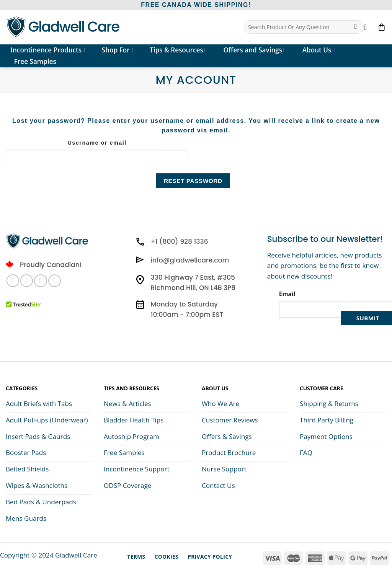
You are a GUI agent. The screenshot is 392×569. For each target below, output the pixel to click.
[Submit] (356, 27)
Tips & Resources (178, 50)
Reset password (193, 181)
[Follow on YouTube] (55, 281)
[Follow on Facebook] (13, 281)
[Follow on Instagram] (27, 281)
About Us (319, 50)
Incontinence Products (48, 50)
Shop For (118, 50)
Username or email (97, 143)
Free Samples (35, 61)
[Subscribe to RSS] (40, 281)
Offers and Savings (254, 50)
